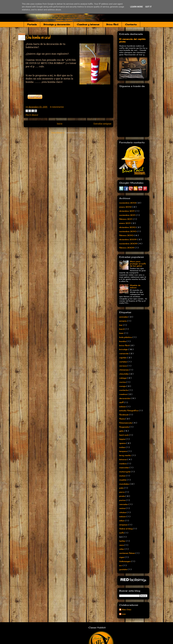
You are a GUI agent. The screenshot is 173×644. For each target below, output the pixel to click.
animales (124, 317)
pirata (122, 496)
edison (123, 407)
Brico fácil (112, 24)
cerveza (123, 366)
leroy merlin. (126, 455)
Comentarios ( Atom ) (75, 133)
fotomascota (126, 423)
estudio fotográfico (129, 410)
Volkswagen (125, 561)
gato (122, 431)
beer (122, 333)
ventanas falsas (127, 553)
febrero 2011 (126, 219)
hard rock (124, 435)
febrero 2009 (127, 248)
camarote (124, 353)
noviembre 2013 (128, 203)
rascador (124, 504)
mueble (123, 480)
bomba (123, 341)
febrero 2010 (127, 235)
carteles (123, 362)
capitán (123, 358)
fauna (122, 419)
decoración (125, 398)
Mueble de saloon (135, 286)
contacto (124, 390)
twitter (123, 541)
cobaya (123, 378)
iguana (123, 443)
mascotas (124, 467)
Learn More (136, 7)
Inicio (60, 124)
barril (122, 329)
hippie (122, 439)
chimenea (124, 370)
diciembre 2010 (128, 227)
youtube (124, 569)
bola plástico (126, 337)
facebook (124, 415)
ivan (124, 614)
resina (123, 508)
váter (122, 549)
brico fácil (124, 345)
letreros (123, 459)
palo (122, 488)
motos (123, 476)
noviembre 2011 (128, 215)
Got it (148, 7)
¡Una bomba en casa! (38, 38)
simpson (124, 525)
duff (122, 402)
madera (123, 464)
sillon (122, 521)
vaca (122, 545)
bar (121, 325)
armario (123, 321)
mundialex (125, 484)
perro (122, 492)
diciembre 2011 (127, 211)
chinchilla (124, 374)
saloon (123, 516)
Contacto (131, 24)
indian (123, 447)
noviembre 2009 (129, 244)
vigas (122, 557)
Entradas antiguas (102, 124)
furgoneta (124, 427)
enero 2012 (126, 207)
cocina (123, 382)
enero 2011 (125, 223)
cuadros (124, 394)
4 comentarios (57, 107)
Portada (32, 24)
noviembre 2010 (128, 231)
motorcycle (125, 472)
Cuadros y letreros (88, 24)
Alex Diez (127, 610)
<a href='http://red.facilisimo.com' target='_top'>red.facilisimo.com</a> (133, 580)
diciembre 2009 (128, 239)
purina (123, 500)
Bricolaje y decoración (57, 24)
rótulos (123, 512)
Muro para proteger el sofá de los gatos (138, 264)
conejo (123, 386)
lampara (123, 451)
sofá (122, 533)
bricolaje (124, 349)
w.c (121, 565)
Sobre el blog (126, 529)
